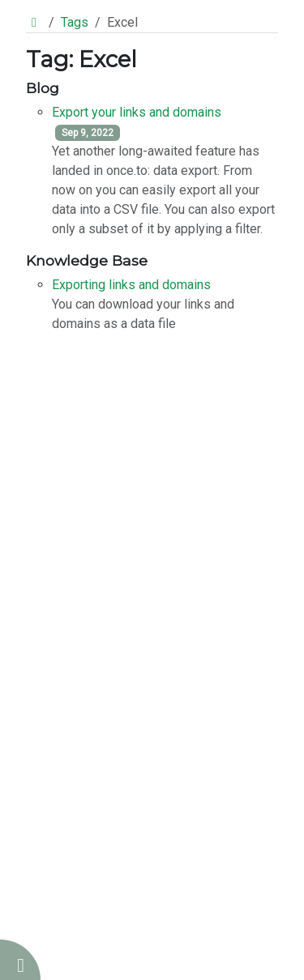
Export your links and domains (137, 112)
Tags (75, 22)
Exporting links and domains (131, 285)
